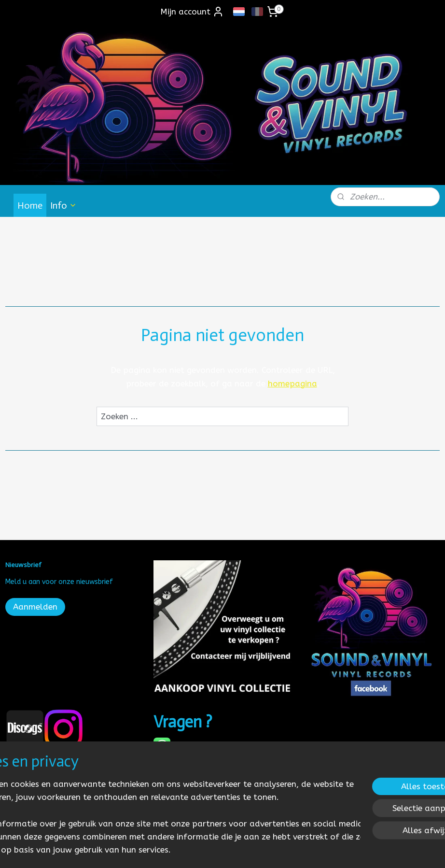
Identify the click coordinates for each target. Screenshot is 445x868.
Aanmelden (35, 607)
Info (63, 205)
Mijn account (192, 12)
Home (30, 205)
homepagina (292, 384)
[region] (159, 810)
